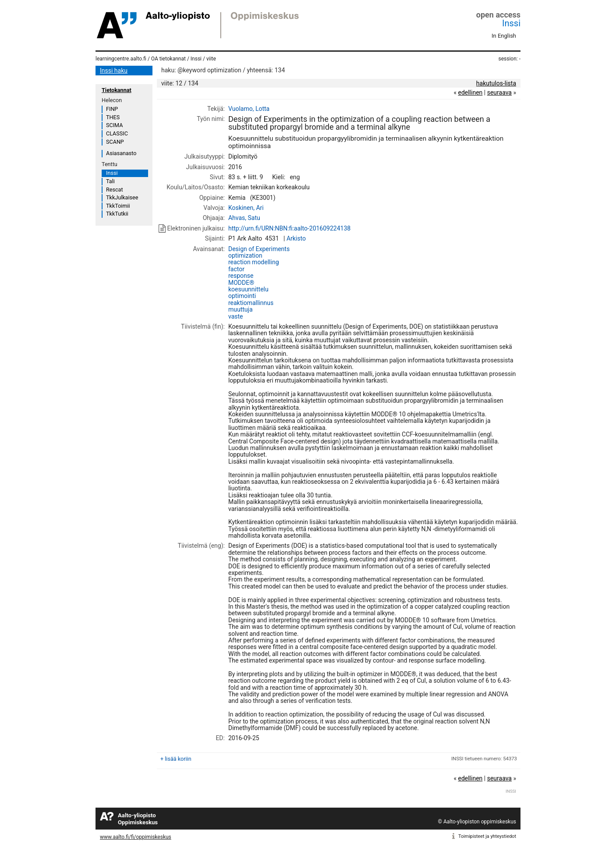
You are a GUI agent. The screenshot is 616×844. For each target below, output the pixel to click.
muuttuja (241, 309)
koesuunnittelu (248, 289)
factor (236, 269)
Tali (110, 181)
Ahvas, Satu (244, 218)
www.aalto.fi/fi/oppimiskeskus (136, 837)
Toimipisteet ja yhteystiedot (487, 836)
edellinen (470, 92)
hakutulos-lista (496, 83)
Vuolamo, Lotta (249, 109)
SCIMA (114, 125)
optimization (245, 255)
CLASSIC (117, 133)
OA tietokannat (168, 59)
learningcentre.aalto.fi (121, 59)
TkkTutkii (117, 214)
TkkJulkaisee (122, 197)
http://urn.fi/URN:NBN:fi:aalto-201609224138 (289, 228)
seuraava (499, 92)
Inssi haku (114, 71)
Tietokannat (117, 90)
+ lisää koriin (176, 759)
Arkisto (296, 238)
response (241, 276)
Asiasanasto (121, 153)
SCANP (115, 142)
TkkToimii (118, 206)
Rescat (115, 190)
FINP (112, 109)
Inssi (511, 23)
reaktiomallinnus (251, 303)
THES (113, 117)
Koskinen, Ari (246, 208)
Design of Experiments (259, 249)
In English (504, 36)
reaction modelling (254, 262)
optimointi (242, 296)
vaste (236, 316)
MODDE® (241, 283)
